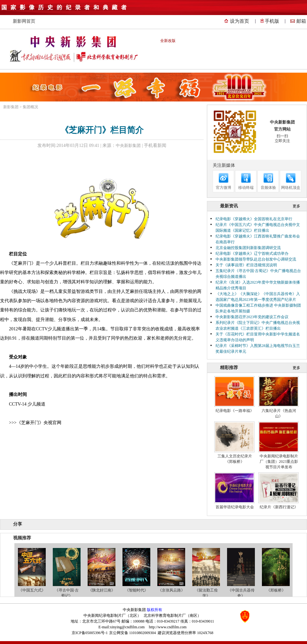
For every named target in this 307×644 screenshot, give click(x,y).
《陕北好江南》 (102, 590)
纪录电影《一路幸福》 (235, 411)
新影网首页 (24, 21)
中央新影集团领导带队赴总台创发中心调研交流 (256, 259)
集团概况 (30, 107)
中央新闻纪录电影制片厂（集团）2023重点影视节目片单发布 (279, 462)
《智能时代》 (137, 590)
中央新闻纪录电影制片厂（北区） (112, 616)
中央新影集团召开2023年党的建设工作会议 (252, 317)
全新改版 (168, 41)
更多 (296, 206)
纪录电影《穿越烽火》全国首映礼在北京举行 (254, 219)
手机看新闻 (155, 145)
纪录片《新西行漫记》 (279, 507)
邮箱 (301, 21)
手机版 (272, 21)
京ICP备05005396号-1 (90, 633)
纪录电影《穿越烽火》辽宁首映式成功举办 (252, 254)
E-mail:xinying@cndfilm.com (122, 627)
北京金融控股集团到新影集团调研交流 (248, 248)
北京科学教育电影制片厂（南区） (172, 616)
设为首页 (240, 21)
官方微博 (224, 188)
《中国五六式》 (32, 590)
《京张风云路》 (171, 590)
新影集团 (11, 107)
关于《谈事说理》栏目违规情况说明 (246, 265)
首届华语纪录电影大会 (235, 507)
